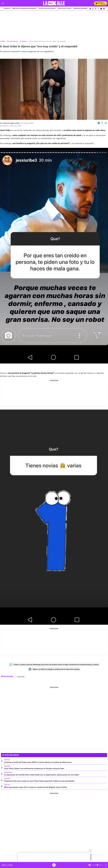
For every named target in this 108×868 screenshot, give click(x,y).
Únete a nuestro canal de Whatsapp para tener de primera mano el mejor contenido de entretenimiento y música (54, 665)
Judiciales (7, 766)
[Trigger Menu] (3, 3)
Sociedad (7, 760)
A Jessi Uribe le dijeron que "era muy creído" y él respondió (47, 41)
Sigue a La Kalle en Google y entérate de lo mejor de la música (54, 669)
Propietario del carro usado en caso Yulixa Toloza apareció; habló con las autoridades (39, 781)
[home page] (54, 3)
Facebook (99, 123)
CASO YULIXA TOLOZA (64, 9)
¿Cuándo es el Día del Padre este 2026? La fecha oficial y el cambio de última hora (38, 762)
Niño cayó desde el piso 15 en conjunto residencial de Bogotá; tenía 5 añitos (36, 787)
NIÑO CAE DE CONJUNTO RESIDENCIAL (24, 9)
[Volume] (97, 865)
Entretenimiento (13, 41)
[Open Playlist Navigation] (106, 865)
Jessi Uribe (21, 677)
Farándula (23, 41)
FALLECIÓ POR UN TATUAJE (47, 9)
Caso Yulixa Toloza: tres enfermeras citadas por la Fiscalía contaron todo (34, 768)
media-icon (54, 865)
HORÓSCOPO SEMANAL (80, 9)
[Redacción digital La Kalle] (11, 123)
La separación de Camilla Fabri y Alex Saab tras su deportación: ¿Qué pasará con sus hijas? (42, 775)
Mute (90, 865)
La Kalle (3, 41)
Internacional (8, 772)
